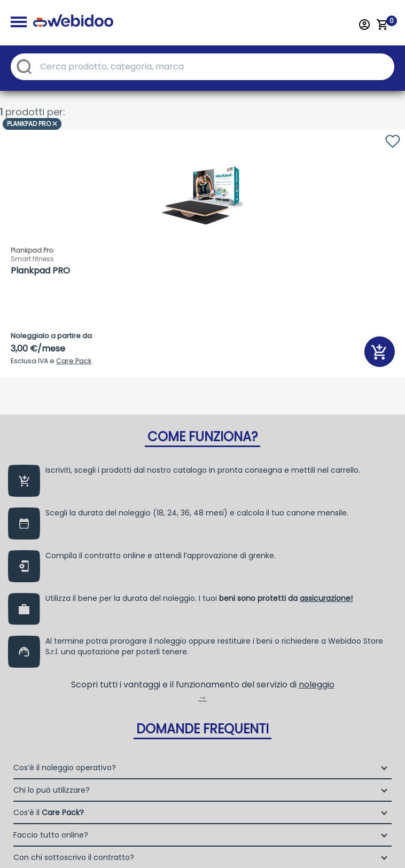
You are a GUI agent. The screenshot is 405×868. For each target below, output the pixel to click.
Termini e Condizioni (317, 845)
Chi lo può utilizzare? (52, 498)
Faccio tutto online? (51, 543)
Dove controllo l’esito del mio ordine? (82, 588)
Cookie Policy (238, 845)
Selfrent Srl (331, 681)
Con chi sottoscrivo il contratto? (74, 566)
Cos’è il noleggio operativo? (65, 476)
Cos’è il (49, 521)
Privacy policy (172, 845)
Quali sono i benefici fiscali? (65, 611)
